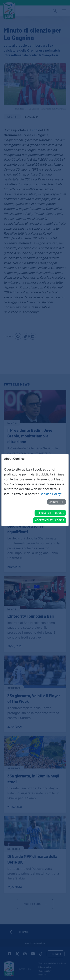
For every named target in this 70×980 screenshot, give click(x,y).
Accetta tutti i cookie (50, 520)
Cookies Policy (50, 494)
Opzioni (53, 502)
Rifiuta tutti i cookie (50, 513)
